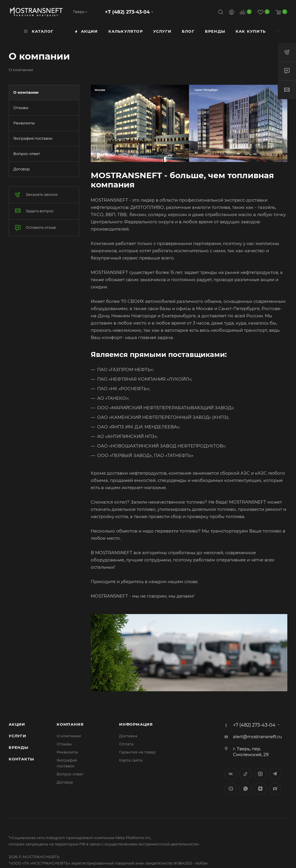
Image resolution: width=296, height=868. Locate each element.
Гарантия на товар (137, 752)
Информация (136, 724)
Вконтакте (231, 774)
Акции (17, 724)
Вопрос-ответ (70, 774)
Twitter (246, 774)
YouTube (231, 789)
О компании (69, 736)
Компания (70, 724)
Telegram (275, 774)
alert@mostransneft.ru (257, 737)
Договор (65, 782)
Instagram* (260, 774)
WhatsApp (246, 789)
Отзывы (64, 744)
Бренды (18, 747)
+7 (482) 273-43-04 (127, 12)
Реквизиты (67, 752)
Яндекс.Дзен (260, 789)
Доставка (128, 736)
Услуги (17, 736)
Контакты (21, 759)
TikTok (275, 789)
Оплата (126, 744)
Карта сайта (131, 760)
